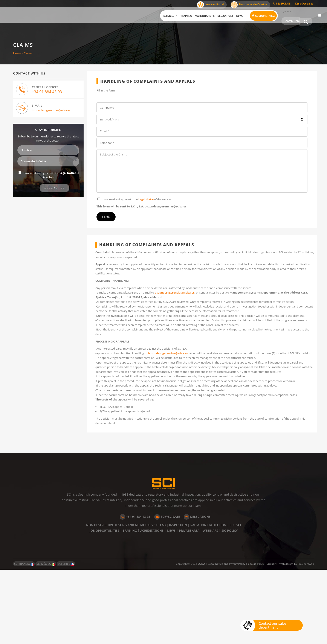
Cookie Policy (256, 638)
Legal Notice (68, 173)
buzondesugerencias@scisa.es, (186, 302)
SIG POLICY (230, 605)
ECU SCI (235, 599)
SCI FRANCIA (24, 638)
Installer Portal (210, 5)
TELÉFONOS (282, 4)
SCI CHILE (66, 638)
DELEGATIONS (197, 591)
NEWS (171, 605)
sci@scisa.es (304, 4)
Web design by (288, 638)
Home (17, 53)
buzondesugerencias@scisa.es (51, 111)
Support (272, 638)
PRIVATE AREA (189, 605)
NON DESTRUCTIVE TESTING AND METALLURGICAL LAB (126, 599)
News (236, 16)
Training (183, 16)
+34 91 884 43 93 (47, 92)
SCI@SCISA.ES (167, 591)
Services (167, 16)
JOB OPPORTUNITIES (104, 605)
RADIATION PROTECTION (208, 599)
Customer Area (261, 16)
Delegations (222, 16)
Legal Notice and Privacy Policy (226, 638)
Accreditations (201, 16)
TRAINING (130, 605)
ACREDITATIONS (152, 605)
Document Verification (249, 5)
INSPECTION (178, 599)
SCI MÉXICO (46, 638)
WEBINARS (210, 605)
